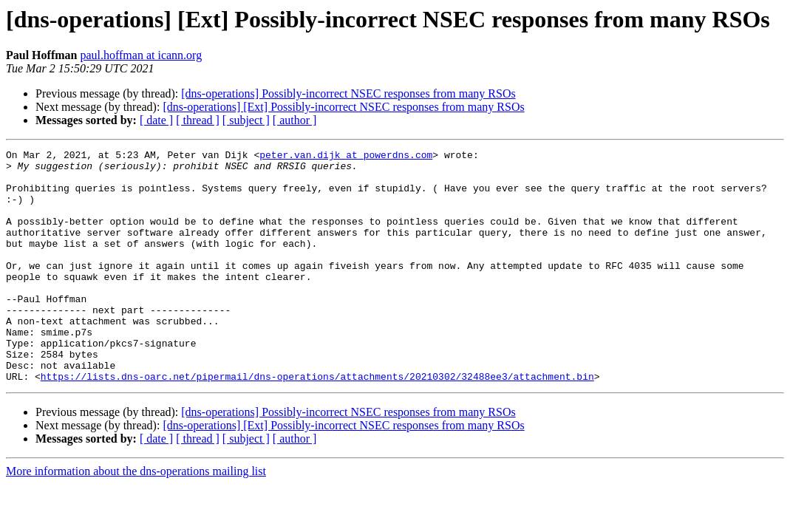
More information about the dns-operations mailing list (136, 518)
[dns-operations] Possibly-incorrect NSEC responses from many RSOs (348, 93)
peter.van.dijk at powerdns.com (346, 157)
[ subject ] (246, 120)
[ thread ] (198, 120)
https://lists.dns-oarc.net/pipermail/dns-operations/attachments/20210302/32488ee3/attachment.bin (317, 423)
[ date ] (156, 120)
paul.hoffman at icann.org (141, 55)
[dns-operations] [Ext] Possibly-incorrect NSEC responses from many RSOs (343, 107)
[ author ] (295, 120)
